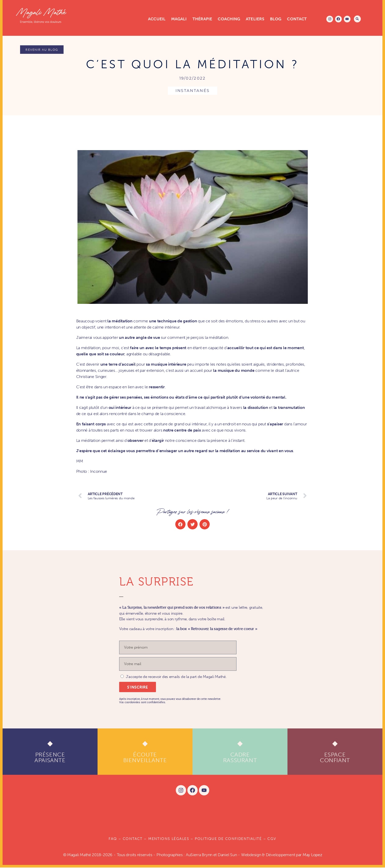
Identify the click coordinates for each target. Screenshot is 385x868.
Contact (297, 19)
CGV (272, 840)
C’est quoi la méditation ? (192, 65)
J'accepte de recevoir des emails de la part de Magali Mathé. (176, 677)
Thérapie (202, 19)
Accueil (157, 19)
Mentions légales (169, 840)
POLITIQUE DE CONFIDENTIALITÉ (228, 840)
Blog (276, 19)
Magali (179, 19)
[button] (357, 19)
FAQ (113, 840)
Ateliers (255, 19)
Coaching (229, 19)
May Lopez (312, 855)
